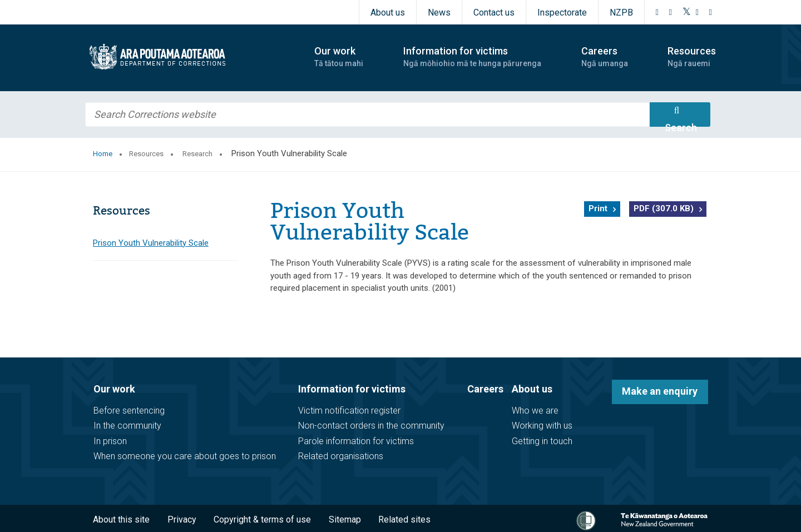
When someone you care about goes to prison (185, 456)
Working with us (542, 426)
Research (197, 154)
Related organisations (341, 456)
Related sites (404, 519)
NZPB (621, 13)
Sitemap (345, 519)
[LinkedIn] (711, 12)
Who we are (535, 411)
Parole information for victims (356, 441)
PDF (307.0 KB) (664, 208)
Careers (485, 389)
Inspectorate (562, 13)
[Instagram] (671, 12)
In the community (127, 426)
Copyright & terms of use (262, 519)
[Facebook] (657, 12)
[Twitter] (687, 12)
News (439, 13)
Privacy (182, 519)
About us (388, 13)
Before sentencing (129, 411)
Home (103, 154)
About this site (121, 519)
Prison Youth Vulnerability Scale (151, 243)
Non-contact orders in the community (371, 426)
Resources (146, 154)
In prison (110, 441)
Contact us (494, 13)
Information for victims (352, 389)
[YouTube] (698, 12)
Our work (114, 389)
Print (598, 208)
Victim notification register (349, 411)
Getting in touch (542, 441)
